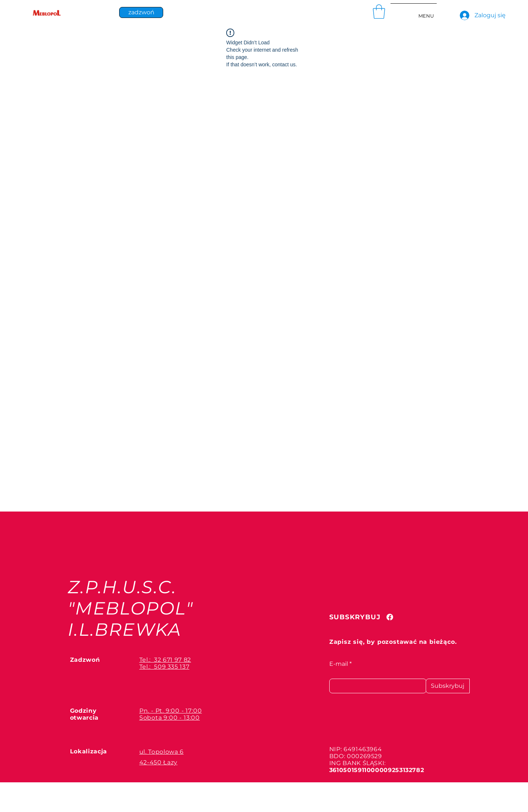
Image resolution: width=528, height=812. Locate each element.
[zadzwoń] (141, 12)
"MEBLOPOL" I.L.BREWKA (131, 619)
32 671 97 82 (173, 660)
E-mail (339, 664)
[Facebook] (390, 617)
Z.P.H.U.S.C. (122, 587)
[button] (379, 12)
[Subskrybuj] (448, 686)
